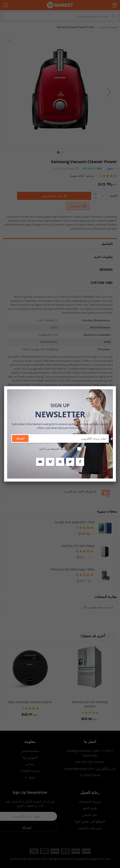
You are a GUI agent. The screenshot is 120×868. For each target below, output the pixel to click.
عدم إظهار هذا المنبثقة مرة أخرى (57, 449)
